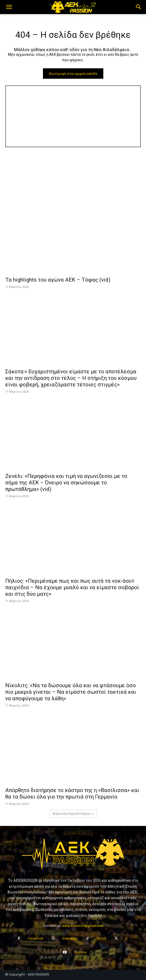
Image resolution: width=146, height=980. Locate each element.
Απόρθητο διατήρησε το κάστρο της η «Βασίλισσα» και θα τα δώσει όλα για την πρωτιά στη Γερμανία (72, 793)
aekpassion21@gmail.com (83, 926)
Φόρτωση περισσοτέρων (73, 814)
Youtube (80, 952)
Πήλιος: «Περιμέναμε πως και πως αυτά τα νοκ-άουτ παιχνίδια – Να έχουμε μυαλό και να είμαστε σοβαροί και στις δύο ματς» (72, 587)
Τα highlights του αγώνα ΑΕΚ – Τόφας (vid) (58, 280)
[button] (9, 7)
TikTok (101, 938)
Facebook (36, 938)
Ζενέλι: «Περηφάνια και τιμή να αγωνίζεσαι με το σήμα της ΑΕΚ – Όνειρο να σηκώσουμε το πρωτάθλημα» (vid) (66, 483)
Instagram (70, 938)
